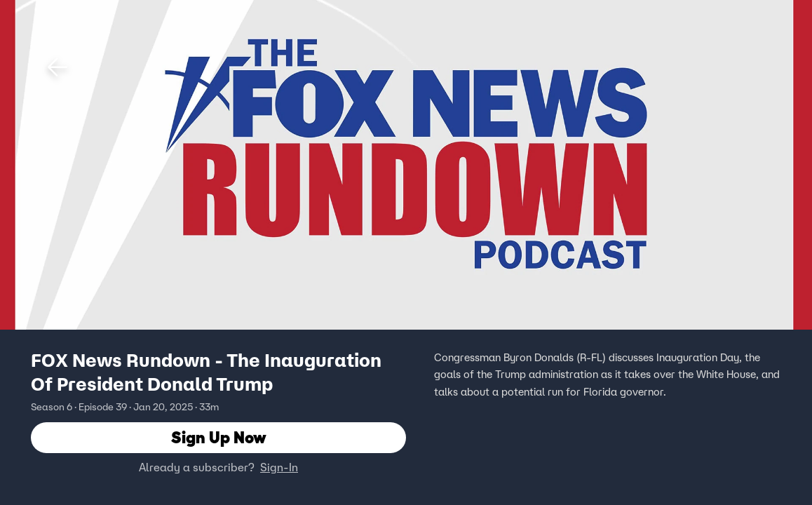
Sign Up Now (219, 438)
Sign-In (279, 468)
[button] (57, 67)
